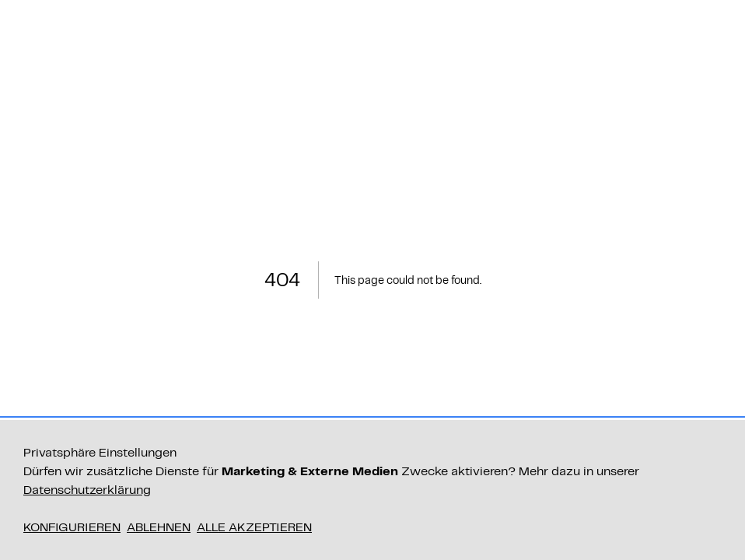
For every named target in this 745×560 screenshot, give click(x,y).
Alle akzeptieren (254, 527)
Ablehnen (159, 527)
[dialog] (372, 490)
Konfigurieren (72, 527)
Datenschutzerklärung (87, 490)
